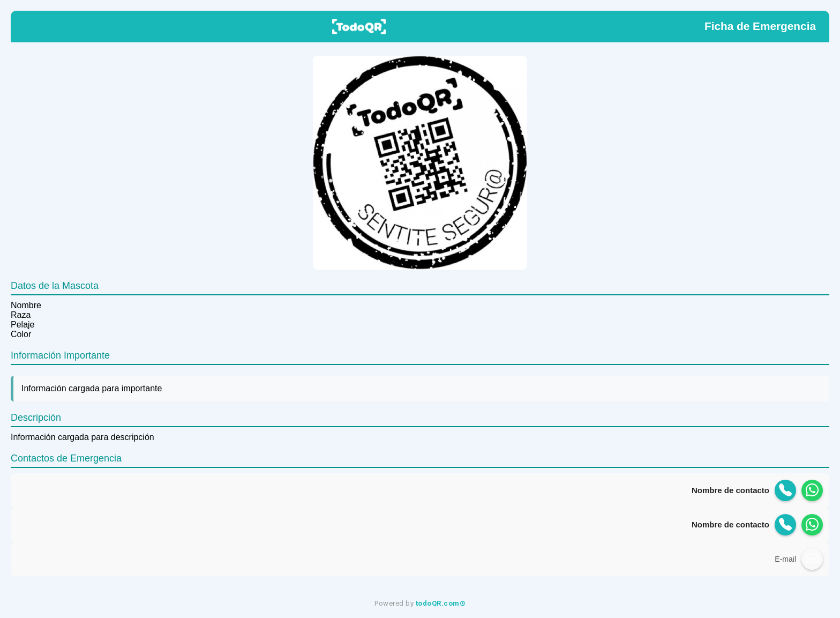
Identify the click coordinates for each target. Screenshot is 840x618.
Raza (21, 315)
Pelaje (22, 325)
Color (21, 334)
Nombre (26, 305)
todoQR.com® (441, 603)
